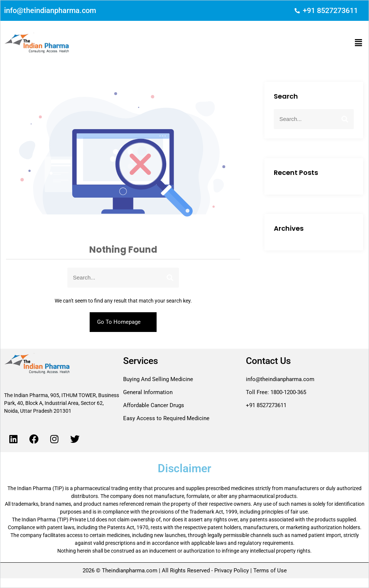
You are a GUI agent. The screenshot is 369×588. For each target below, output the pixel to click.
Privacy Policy (232, 571)
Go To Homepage (123, 322)
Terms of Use (269, 571)
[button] (359, 43)
